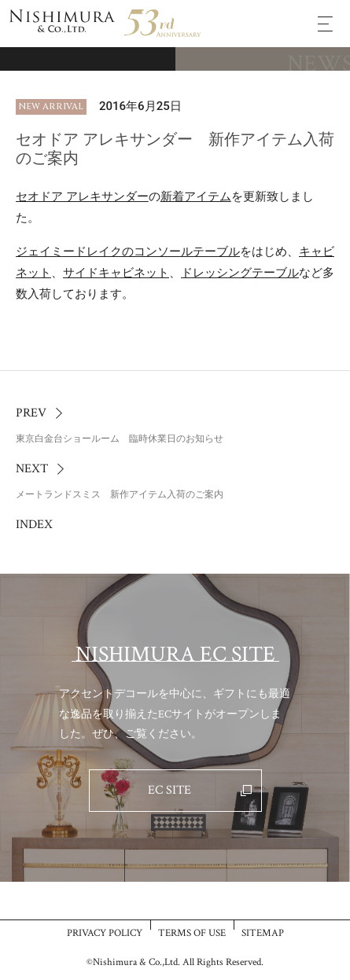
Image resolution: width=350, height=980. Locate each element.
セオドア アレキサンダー (82, 196)
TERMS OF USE (192, 932)
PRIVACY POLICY (105, 932)
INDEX (34, 525)
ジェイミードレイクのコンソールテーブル (128, 251)
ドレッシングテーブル (240, 273)
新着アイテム (196, 196)
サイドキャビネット (116, 273)
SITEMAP (263, 932)
